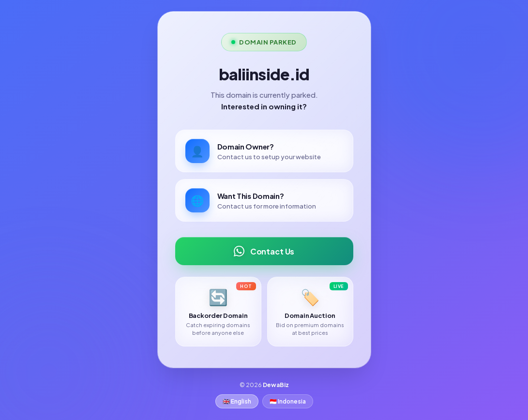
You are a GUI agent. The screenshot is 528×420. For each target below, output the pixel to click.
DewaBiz (276, 385)
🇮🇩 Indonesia (288, 401)
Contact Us (264, 251)
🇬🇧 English (237, 401)
